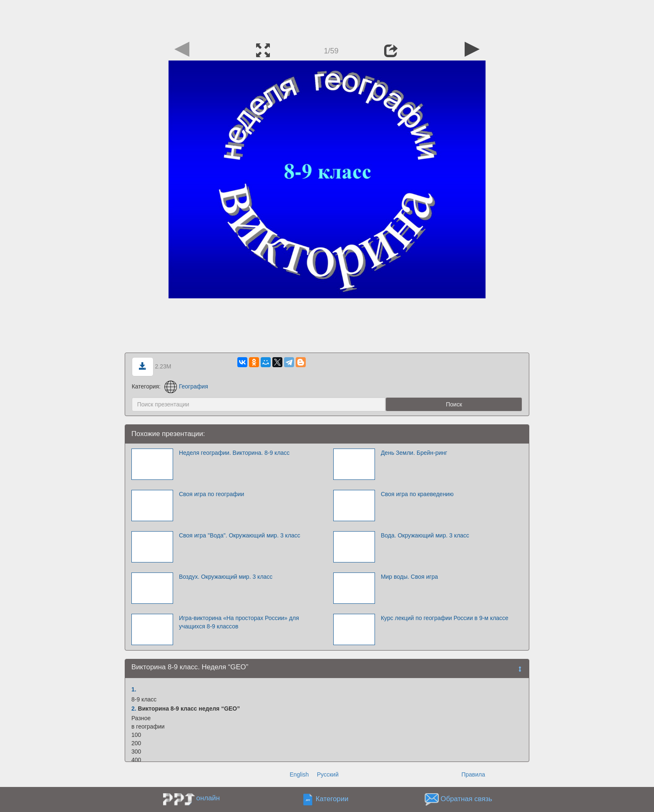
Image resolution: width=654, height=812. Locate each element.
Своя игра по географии (212, 494)
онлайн (208, 798)
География (186, 386)
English (299, 774)
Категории (332, 799)
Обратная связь (466, 799)
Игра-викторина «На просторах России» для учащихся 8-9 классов (239, 622)
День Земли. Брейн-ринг (414, 453)
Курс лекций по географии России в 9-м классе (445, 618)
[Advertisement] (327, 19)
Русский (328, 774)
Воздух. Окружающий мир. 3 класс (226, 577)
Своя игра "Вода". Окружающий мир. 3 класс (240, 535)
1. (134, 689)
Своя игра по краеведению (417, 494)
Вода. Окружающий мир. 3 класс (425, 535)
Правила (473, 774)
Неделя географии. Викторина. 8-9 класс (234, 453)
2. (134, 709)
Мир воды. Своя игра (409, 577)
